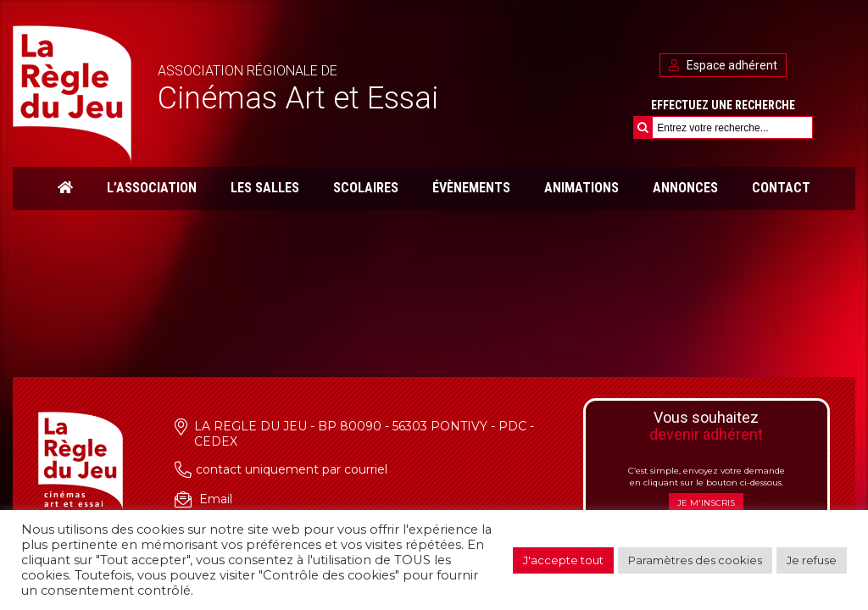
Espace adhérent (723, 65)
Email (216, 499)
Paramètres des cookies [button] (695, 560)
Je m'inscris (706, 503)
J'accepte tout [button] (563, 560)
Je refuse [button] (812, 560)
